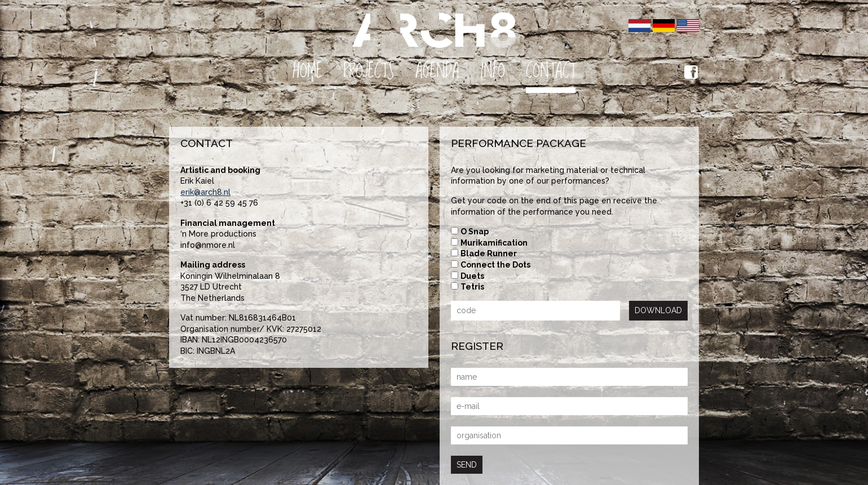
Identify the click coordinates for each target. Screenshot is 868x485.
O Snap (475, 232)
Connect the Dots (495, 265)
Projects (369, 71)
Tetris (472, 287)
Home (308, 71)
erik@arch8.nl (205, 192)
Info (493, 71)
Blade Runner (489, 253)
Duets (472, 276)
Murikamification (494, 243)
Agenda (437, 71)
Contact (551, 71)
